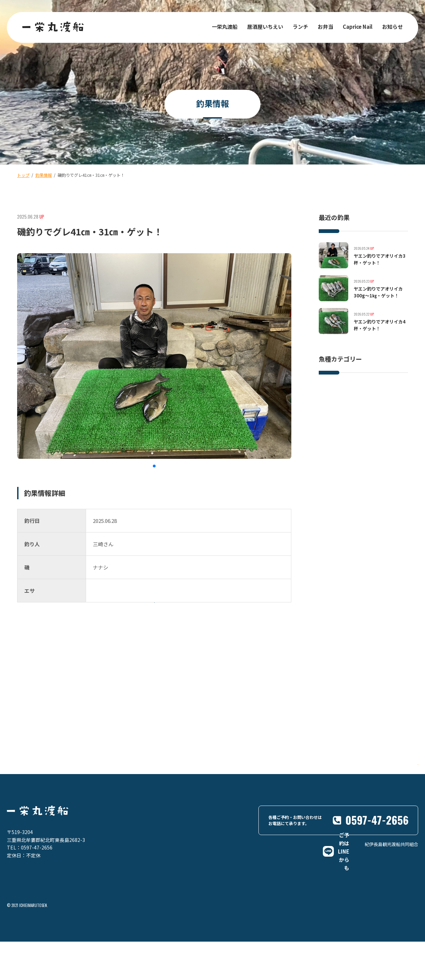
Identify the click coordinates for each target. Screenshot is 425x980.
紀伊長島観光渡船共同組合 (391, 908)
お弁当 (325, 27)
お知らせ (392, 27)
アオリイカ (335, 416)
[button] (154, 466)
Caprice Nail (358, 27)
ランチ (300, 27)
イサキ (330, 388)
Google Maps (388, 807)
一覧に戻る (168, 626)
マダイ (361, 402)
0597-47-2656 (37, 882)
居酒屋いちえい (265, 27)
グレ (386, 402)
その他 (365, 416)
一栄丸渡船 (225, 27)
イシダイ (332, 402)
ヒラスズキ (361, 388)
